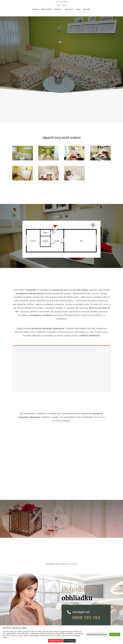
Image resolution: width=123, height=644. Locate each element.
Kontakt (87, 9)
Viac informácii (69, 641)
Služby (57, 9)
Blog (78, 9)
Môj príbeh (47, 9)
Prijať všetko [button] (115, 634)
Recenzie (69, 9)
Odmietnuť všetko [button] (55, 641)
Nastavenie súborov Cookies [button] (97, 634)
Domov (36, 9)
